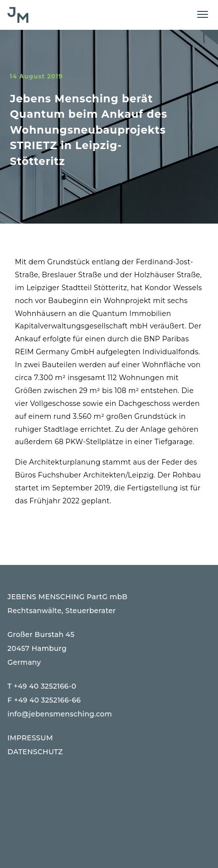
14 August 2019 (36, 76)
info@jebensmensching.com (60, 714)
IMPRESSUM (30, 738)
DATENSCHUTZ (35, 752)
